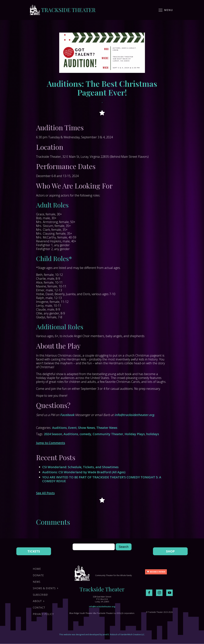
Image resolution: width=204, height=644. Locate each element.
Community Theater (108, 434)
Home (37, 569)
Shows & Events (44, 588)
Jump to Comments (51, 443)
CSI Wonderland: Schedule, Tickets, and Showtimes (80, 467)
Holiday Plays (135, 434)
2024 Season (53, 434)
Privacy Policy (43, 614)
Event (72, 428)
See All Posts (45, 493)
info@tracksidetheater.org (102, 606)
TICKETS (34, 551)
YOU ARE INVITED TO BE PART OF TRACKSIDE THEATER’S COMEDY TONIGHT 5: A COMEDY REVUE (102, 479)
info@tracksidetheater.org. (135, 415)
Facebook (67, 415)
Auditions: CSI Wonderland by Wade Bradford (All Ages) (84, 472)
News (37, 582)
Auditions (59, 428)
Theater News (107, 428)
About (37, 601)
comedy (85, 434)
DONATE (38, 575)
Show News (87, 428)
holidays (153, 434)
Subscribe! (40, 595)
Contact (39, 608)
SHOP (170, 551)
